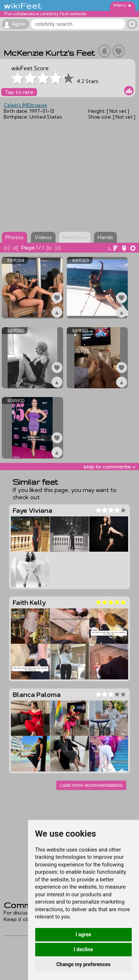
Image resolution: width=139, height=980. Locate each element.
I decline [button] (83, 949)
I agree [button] (83, 935)
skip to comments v (109, 467)
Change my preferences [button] (83, 964)
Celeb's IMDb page (25, 105)
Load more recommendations (91, 785)
